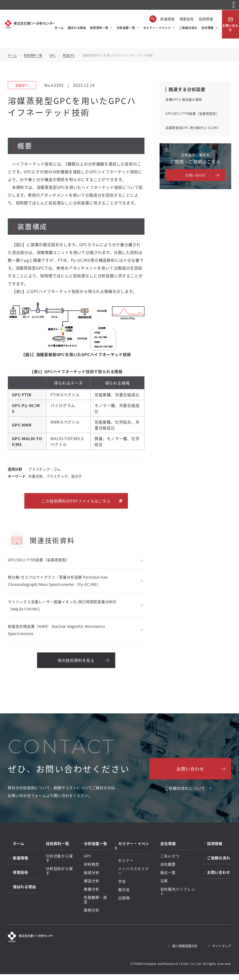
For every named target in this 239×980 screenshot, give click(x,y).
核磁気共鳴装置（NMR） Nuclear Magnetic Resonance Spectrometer (56, 630)
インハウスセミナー (134, 871)
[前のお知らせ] (234, 3)
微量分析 (91, 889)
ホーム (59, 28)
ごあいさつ (170, 856)
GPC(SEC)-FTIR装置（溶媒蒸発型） (39, 560)
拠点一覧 (168, 873)
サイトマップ (222, 946)
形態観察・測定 (95, 900)
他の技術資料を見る (76, 660)
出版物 (124, 898)
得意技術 (187, 19)
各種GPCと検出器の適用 (184, 99)
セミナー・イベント (157, 28)
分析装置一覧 (126, 28)
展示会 (124, 890)
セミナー (126, 860)
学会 (122, 881)
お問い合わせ (230, 24)
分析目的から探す (59, 871)
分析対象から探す (59, 858)
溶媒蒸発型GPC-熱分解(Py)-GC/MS (192, 128)
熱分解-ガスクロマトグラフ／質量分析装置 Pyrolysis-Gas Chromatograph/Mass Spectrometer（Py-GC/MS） (58, 581)
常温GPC (69, 55)
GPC (53, 55)
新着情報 (167, 19)
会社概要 (168, 864)
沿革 (164, 881)
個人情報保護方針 (185, 946)
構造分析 (91, 881)
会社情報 (207, 28)
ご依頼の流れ (188, 28)
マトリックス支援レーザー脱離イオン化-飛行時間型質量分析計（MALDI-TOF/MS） (62, 605)
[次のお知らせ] (234, 7)
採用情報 (206, 19)
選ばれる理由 (77, 28)
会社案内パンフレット (178, 891)
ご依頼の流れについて (185, 788)
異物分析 (91, 910)
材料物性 (91, 864)
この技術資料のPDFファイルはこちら (76, 501)
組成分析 (91, 873)
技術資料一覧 (99, 28)
